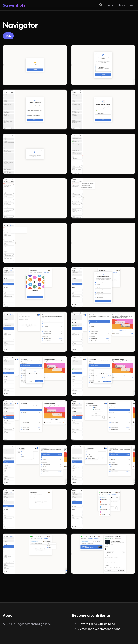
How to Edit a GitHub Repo (97, 624)
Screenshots (14, 5)
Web (133, 5)
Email (110, 5)
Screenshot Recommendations (99, 629)
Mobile (122, 5)
